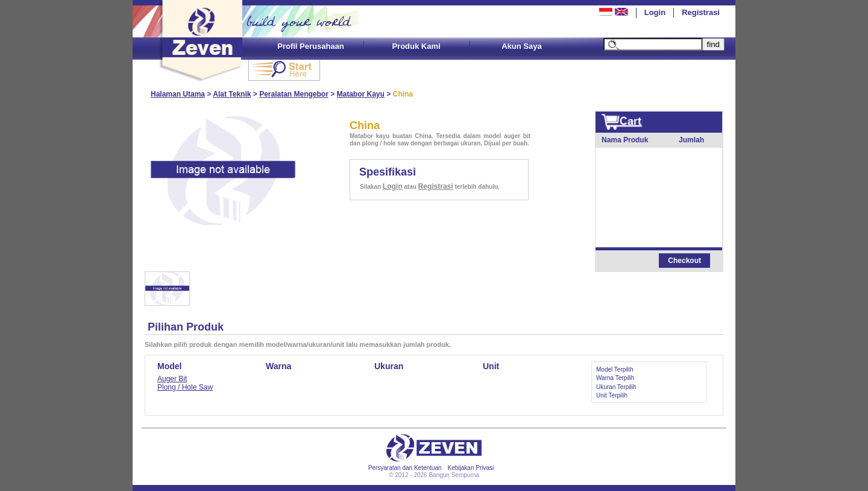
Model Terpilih (615, 369)
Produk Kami (416, 46)
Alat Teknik (232, 94)
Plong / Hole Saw (185, 387)
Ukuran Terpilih (616, 387)
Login (655, 12)
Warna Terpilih (615, 378)
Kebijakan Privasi (471, 468)
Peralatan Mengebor (294, 94)
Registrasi (701, 12)
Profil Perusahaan (311, 46)
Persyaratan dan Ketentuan (405, 468)
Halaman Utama (178, 94)
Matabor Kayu (361, 94)
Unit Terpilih (612, 395)
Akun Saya (521, 46)
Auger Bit (172, 379)
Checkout (684, 261)
